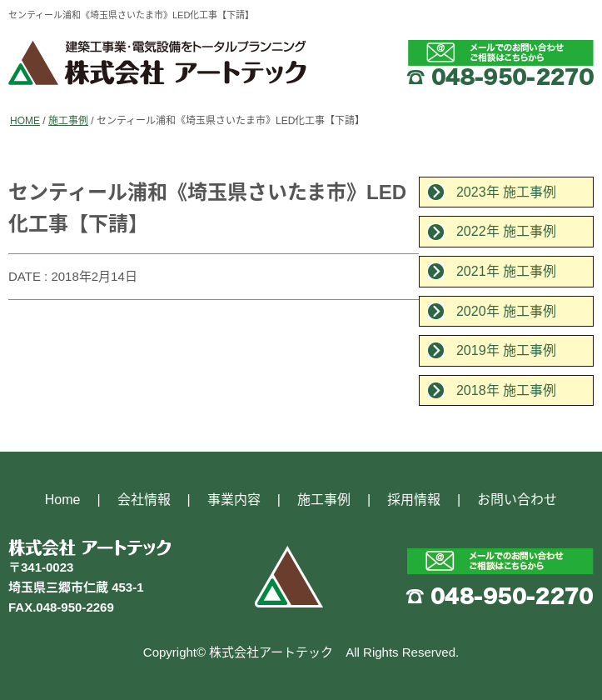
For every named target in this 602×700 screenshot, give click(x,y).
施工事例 (68, 121)
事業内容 (234, 500)
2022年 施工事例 (506, 231)
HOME (25, 121)
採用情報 (414, 500)
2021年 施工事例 (506, 271)
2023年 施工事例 (506, 192)
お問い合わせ (517, 500)
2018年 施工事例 (506, 390)
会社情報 (144, 500)
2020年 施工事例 (506, 311)
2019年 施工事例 (506, 350)
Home (63, 500)
